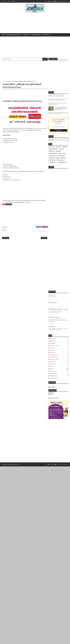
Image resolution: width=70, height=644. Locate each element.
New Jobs (63, 158)
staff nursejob (53, 162)
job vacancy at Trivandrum (54, 317)
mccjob (58, 158)
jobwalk (51, 394)
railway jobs (60, 160)
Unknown (52, 393)
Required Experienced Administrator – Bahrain (58, 309)
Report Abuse (52, 387)
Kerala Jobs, (13, 90)
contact (14, 1)
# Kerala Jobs (9, 204)
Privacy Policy (46, 35)
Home (4, 1)
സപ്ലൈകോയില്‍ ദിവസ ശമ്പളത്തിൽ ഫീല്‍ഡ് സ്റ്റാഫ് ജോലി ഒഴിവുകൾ (61, 108)
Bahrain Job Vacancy (53, 303)
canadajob (65, 147)
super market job (62, 162)
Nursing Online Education (13, 35)
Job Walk (8, 464)
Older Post (44, 238)
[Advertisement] (37, 23)
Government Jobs (36, 35)
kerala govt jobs (53, 156)
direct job (61, 149)
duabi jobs (58, 151)
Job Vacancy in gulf (52, 296)
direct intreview (53, 149)
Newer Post (6, 238)
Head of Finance (52, 327)
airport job (52, 147)
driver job (52, 151)
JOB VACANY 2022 (62, 154)
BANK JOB (58, 147)
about (8, 1)
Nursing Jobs (26, 35)
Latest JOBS (52, 158)
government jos (53, 154)
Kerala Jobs (9, 81)
